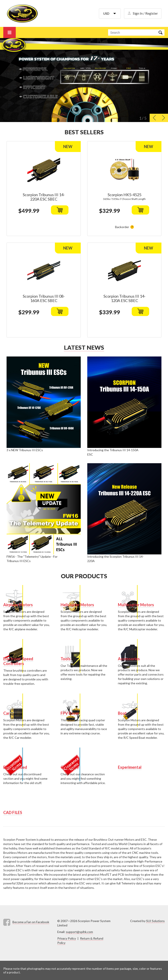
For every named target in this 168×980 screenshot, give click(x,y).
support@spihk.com (79, 932)
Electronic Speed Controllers (18, 661)
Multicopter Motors (136, 605)
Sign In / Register (145, 13)
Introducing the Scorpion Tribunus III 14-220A (115, 559)
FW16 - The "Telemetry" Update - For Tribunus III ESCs (32, 559)
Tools (66, 659)
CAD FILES (13, 812)
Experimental (130, 767)
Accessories (129, 659)
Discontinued (15, 767)
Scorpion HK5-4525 (124, 195)
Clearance (70, 767)
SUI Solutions (155, 921)
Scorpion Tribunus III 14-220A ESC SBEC (44, 197)
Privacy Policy (67, 938)
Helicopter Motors (77, 605)
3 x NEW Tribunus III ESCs (25, 450)
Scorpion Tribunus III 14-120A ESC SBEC (124, 298)
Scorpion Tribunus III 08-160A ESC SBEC (44, 298)
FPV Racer (70, 713)
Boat (122, 713)
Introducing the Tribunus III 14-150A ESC (113, 452)
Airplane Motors (18, 605)
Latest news (84, 347)
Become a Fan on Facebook (31, 922)
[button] (154, 118)
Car (6, 713)
